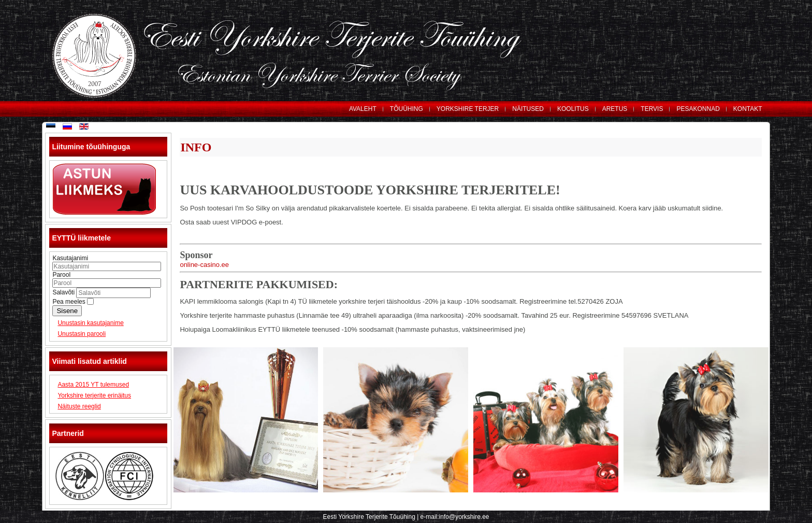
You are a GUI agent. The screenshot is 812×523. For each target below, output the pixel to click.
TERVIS (652, 109)
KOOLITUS (573, 109)
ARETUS (615, 109)
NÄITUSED (528, 109)
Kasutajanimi (70, 258)
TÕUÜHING (407, 109)
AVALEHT (363, 109)
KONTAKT (748, 109)
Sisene (67, 311)
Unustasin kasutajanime (90, 323)
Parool (61, 275)
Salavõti (64, 292)
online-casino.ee (204, 265)
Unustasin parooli (82, 334)
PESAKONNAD (698, 109)
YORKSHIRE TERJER (468, 109)
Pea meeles (69, 302)
